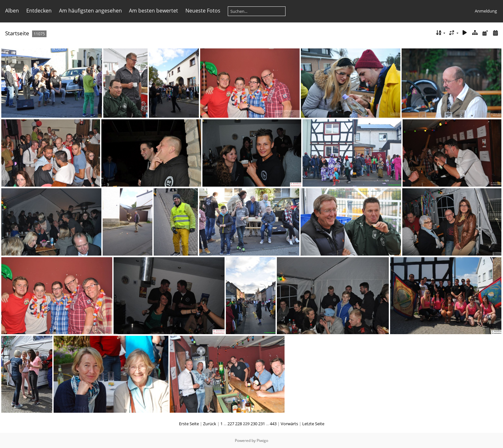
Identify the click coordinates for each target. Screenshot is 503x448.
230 (254, 424)
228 (239, 424)
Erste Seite (189, 424)
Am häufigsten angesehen (90, 11)
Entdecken (39, 11)
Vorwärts (289, 424)
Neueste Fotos (203, 11)
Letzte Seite (313, 424)
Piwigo (262, 440)
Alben (12, 11)
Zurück (210, 424)
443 (273, 424)
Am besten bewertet (153, 11)
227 (231, 424)
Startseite (17, 33)
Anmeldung (486, 11)
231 (262, 424)
